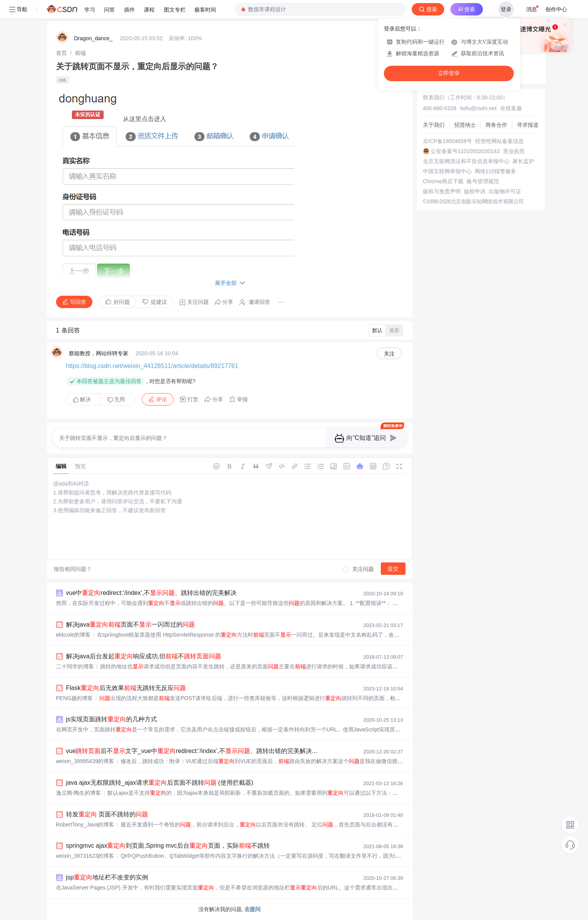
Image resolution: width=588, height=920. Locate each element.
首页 (61, 53)
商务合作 (496, 125)
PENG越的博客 (75, 698)
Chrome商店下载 (443, 181)
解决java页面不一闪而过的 (130, 624)
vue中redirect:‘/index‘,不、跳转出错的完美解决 (152, 593)
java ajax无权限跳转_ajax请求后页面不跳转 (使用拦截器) (160, 783)
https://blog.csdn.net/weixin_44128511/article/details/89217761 (152, 366)
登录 (506, 9)
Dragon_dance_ (94, 38)
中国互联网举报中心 (447, 171)
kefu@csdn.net (479, 108)
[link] (61, 53)
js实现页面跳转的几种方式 (112, 719)
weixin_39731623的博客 (85, 856)
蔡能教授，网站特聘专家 (99, 353)
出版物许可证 (505, 191)
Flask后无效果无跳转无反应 (126, 688)
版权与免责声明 (442, 191)
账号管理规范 (483, 181)
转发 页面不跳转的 (107, 814)
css (63, 80)
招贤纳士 (465, 125)
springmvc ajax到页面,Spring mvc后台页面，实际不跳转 (168, 846)
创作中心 (556, 9)
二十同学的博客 (75, 666)
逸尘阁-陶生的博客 (79, 793)
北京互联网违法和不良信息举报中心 (466, 161)
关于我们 (434, 125)
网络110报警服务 (495, 171)
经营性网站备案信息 (499, 141)
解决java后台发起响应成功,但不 (144, 656)
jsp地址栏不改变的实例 (107, 877)
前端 (80, 53)
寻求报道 (528, 125)
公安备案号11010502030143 (465, 151)
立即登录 (449, 73)
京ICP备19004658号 (448, 141)
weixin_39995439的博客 (85, 761)
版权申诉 (475, 191)
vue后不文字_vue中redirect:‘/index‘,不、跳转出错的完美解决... (192, 751)
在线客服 (511, 108)
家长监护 (523, 161)
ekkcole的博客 (73, 635)
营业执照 (514, 151)
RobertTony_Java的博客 (85, 825)
